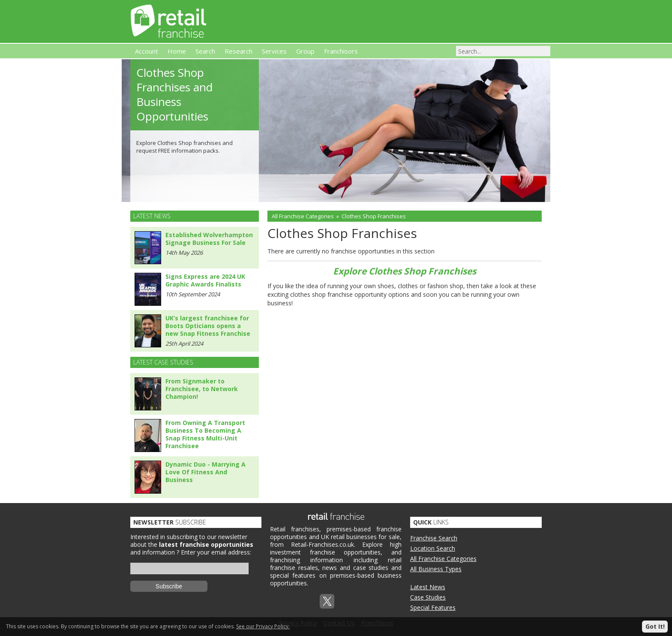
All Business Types (436, 569)
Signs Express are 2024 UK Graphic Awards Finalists (205, 280)
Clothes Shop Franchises (374, 216)
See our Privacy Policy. (263, 626)
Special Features (433, 607)
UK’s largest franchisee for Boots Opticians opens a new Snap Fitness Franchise (208, 326)
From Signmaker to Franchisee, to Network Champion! (202, 389)
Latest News (428, 587)
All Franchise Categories (303, 216)
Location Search (433, 548)
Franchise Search (434, 538)
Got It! (655, 626)
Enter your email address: (216, 552)
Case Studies (428, 597)
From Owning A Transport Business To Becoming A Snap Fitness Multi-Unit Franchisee (205, 434)
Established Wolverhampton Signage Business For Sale (209, 239)
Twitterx (327, 601)
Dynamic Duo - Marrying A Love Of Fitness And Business (205, 472)
